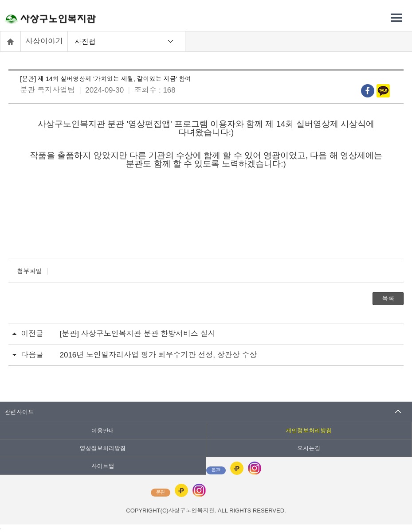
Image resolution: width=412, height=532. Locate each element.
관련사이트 (19, 412)
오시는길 (309, 449)
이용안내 (103, 431)
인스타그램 (255, 468)
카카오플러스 (237, 468)
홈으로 (11, 41)
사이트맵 (103, 466)
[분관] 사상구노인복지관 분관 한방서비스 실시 (138, 334)
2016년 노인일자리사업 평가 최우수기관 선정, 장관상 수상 (159, 355)
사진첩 (85, 41)
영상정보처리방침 (103, 449)
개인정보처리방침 (309, 431)
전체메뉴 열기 (396, 18)
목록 (388, 299)
